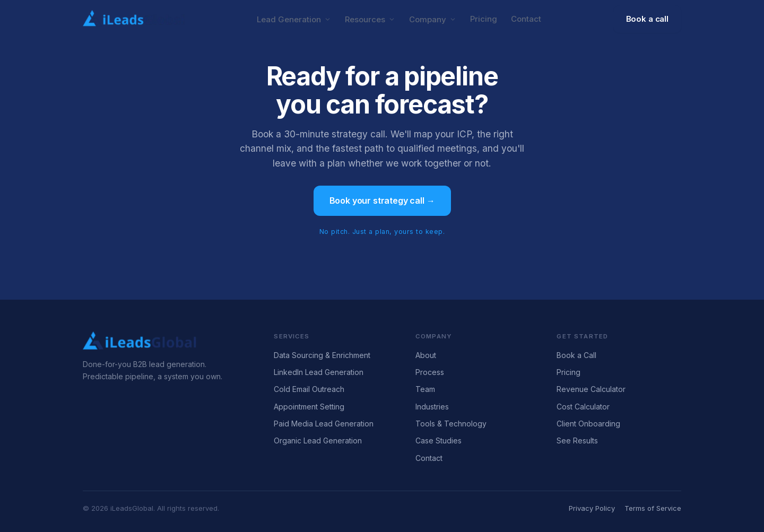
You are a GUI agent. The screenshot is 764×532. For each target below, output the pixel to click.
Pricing (484, 19)
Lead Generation (294, 19)
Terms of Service (653, 508)
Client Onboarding (588, 424)
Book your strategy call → (382, 200)
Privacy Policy (592, 508)
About (426, 355)
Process (430, 372)
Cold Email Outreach (309, 389)
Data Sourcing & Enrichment (322, 355)
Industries (432, 407)
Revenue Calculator (591, 389)
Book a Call (576, 355)
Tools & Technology (451, 424)
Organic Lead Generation (318, 441)
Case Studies (439, 441)
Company (433, 19)
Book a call (647, 19)
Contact (526, 19)
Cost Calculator (583, 407)
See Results (577, 441)
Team (425, 389)
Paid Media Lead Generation (324, 424)
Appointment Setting (309, 407)
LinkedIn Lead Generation (319, 372)
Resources (370, 19)
